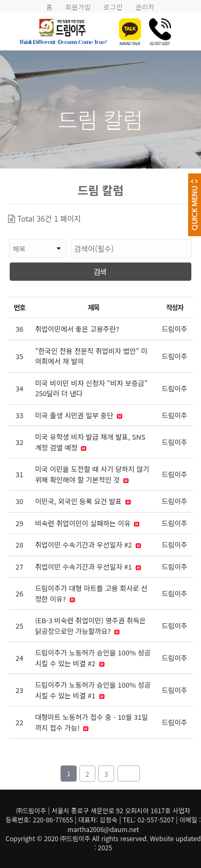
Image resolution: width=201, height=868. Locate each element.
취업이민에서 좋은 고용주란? (77, 329)
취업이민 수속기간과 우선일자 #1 (88, 567)
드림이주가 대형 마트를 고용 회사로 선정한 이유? (91, 593)
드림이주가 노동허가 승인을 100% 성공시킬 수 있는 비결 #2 (93, 658)
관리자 (145, 7)
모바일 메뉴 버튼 (188, 29)
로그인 (113, 7)
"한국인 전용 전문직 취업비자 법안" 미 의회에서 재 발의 (91, 356)
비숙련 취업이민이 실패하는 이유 (87, 523)
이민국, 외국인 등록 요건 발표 (83, 501)
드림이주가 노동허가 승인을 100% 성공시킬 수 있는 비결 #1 (93, 690)
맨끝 (129, 774)
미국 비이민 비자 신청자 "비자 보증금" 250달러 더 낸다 (91, 388)
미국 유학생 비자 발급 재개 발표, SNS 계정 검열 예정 (90, 442)
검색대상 (8, 234)
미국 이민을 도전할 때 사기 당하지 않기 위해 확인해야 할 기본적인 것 (92, 474)
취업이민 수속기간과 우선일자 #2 (88, 545)
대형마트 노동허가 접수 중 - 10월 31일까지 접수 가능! (91, 722)
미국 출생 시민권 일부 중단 (79, 415)
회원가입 (78, 7)
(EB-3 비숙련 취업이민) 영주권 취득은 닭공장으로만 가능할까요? (90, 626)
